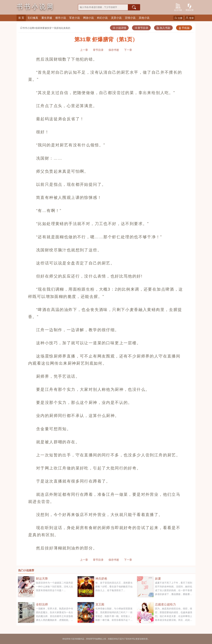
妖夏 (158, 579)
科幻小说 (102, 18)
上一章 (84, 50)
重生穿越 (47, 18)
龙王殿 (100, 604)
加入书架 (163, 28)
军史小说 (75, 18)
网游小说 (88, 18)
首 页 (21, 18)
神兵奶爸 (101, 579)
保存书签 (114, 50)
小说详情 (119, 28)
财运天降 (42, 579)
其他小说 (144, 18)
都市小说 (61, 18)
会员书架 (178, 7)
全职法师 (42, 604)
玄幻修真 (33, 18)
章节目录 (141, 28)
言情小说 (130, 18)
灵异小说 (116, 18)
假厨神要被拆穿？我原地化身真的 (53, 28)
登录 (190, 18)
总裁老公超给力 (165, 604)
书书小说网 (27, 28)
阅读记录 (190, 7)
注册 (178, 18)
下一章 (128, 50)
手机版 (184, 28)
